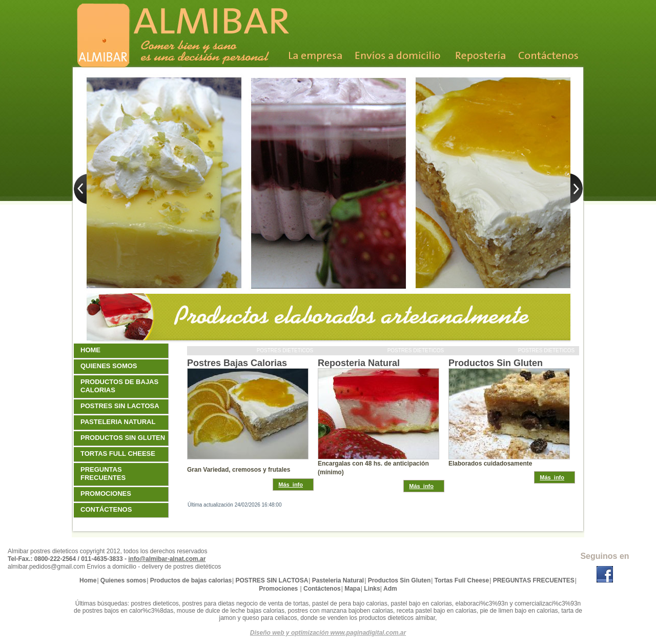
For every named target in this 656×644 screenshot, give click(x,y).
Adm (390, 589)
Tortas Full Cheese (119, 454)
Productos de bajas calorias (119, 386)
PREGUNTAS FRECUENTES (104, 474)
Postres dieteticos (286, 350)
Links (372, 589)
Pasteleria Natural (119, 422)
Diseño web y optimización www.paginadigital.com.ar (328, 633)
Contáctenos (107, 509)
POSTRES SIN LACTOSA (121, 406)
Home (92, 350)
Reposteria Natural (359, 363)
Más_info (291, 485)
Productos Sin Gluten (496, 363)
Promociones (107, 494)
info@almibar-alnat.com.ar (167, 559)
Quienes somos (110, 366)
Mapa (352, 589)
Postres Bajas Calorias (237, 363)
